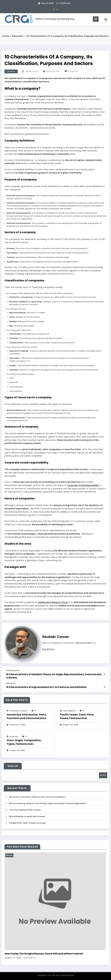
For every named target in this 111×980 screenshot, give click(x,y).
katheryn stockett (19, 711)
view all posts (48, 649)
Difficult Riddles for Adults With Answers (27, 816)
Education (11, 71)
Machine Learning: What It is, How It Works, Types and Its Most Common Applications (48, 803)
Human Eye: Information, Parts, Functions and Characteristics (27, 716)
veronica (14, 737)
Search (13, 766)
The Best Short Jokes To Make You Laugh (27, 823)
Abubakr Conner (31, 71)
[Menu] (96, 19)
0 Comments (73, 71)
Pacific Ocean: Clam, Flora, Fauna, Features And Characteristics (77, 716)
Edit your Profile (83, 643)
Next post (11, 683)
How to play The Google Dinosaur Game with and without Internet (45, 954)
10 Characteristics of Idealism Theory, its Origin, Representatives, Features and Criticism (54, 676)
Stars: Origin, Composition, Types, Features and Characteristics (24, 742)
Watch (10, 855)
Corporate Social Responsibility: (83, 485)
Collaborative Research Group (53, 603)
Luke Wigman (69, 711)
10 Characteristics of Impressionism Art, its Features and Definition (46, 687)
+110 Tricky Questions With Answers (25, 810)
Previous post (13, 671)
